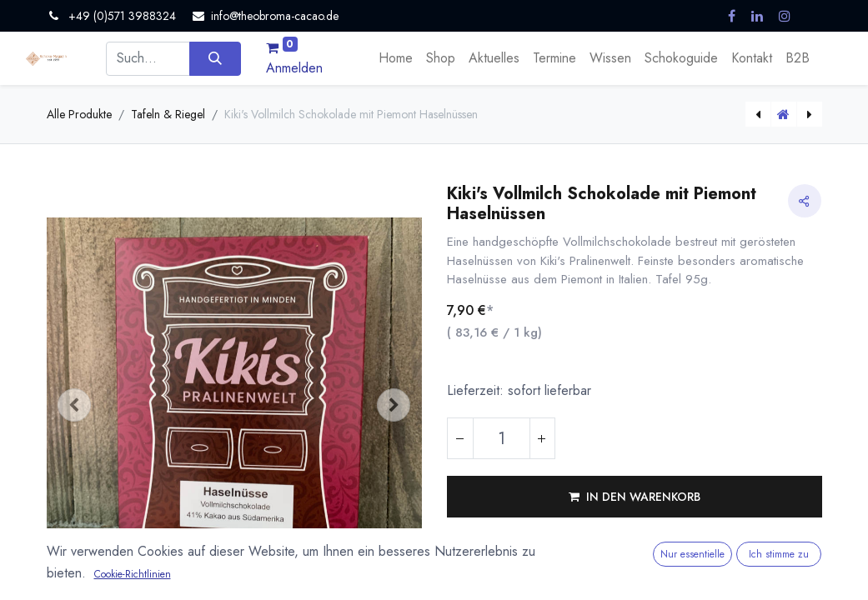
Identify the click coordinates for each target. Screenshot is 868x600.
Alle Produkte (79, 114)
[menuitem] (396, 58)
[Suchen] (215, 58)
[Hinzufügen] (542, 438)
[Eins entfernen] (460, 438)
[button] (75, 405)
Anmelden (294, 68)
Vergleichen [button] (492, 557)
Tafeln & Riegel (168, 114)
